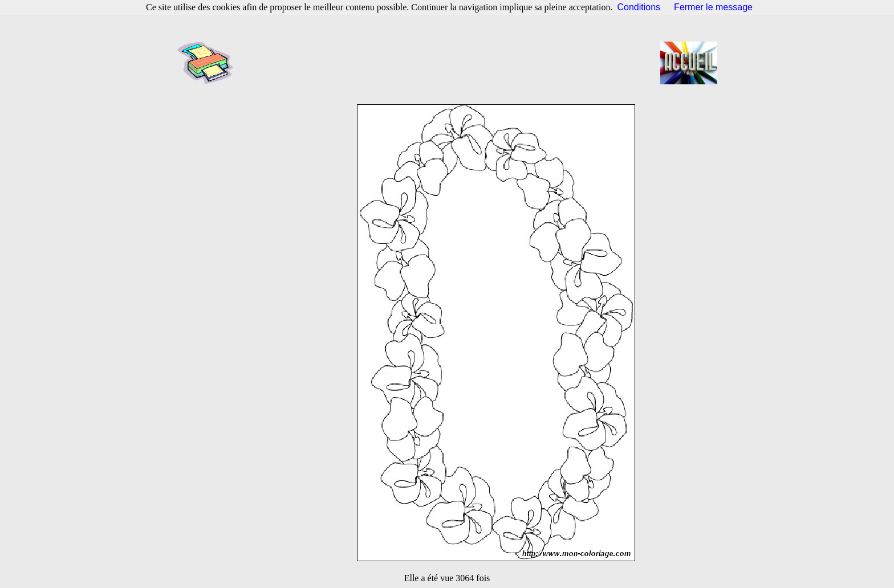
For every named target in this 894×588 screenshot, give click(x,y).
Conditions (639, 7)
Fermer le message (713, 7)
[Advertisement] (450, 63)
